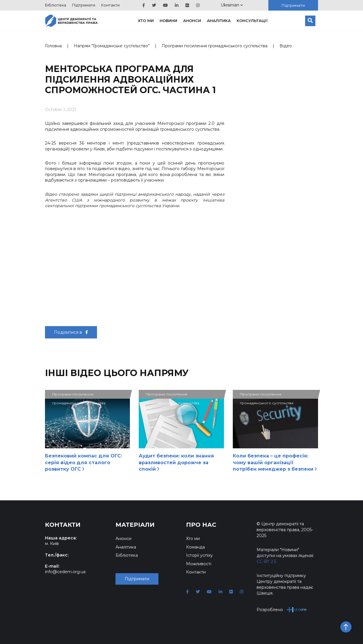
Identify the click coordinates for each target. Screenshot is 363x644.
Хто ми (146, 21)
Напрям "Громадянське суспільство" (112, 46)
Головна (53, 46)
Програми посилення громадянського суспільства (215, 46)
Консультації (252, 21)
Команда (195, 547)
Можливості (199, 564)
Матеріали (135, 525)
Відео (286, 46)
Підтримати (84, 5)
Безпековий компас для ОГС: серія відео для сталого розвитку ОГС (83, 462)
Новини (168, 21)
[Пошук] (310, 21)
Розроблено (282, 609)
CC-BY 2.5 (266, 561)
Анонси (192, 21)
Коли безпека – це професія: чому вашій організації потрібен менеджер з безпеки (275, 462)
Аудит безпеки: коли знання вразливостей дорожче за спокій (176, 462)
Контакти (110, 5)
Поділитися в (71, 332)
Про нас (201, 525)
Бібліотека (56, 5)
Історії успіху (199, 555)
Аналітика (219, 21)
